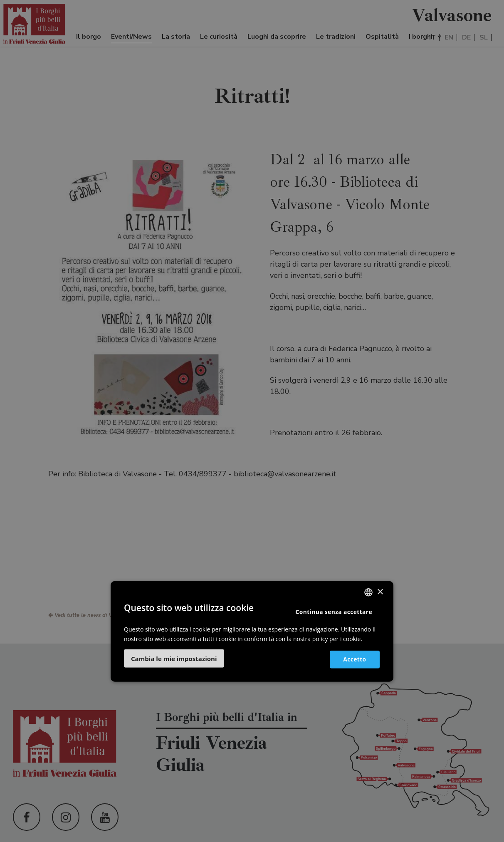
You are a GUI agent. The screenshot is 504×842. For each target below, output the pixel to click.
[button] (174, 659)
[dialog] (252, 421)
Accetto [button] (353, 659)
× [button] (380, 592)
